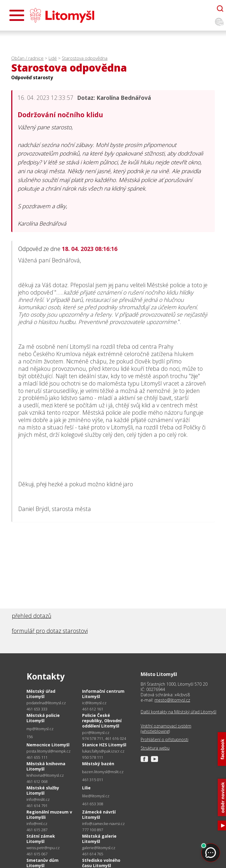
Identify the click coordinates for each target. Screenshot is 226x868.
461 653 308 (93, 804)
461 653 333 (37, 709)
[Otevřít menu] (17, 15)
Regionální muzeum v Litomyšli (49, 815)
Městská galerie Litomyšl (99, 839)
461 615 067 (37, 854)
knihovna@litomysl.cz (45, 775)
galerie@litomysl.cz (99, 848)
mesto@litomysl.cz (172, 700)
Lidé (53, 58)
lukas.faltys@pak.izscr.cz (103, 751)
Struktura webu (155, 748)
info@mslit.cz (38, 800)
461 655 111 (37, 757)
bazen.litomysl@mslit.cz (103, 772)
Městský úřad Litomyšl (41, 694)
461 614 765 (93, 854)
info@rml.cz (37, 824)
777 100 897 (93, 830)
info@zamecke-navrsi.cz (103, 824)
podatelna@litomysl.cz (46, 703)
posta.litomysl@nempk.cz (49, 751)
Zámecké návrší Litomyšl (99, 815)
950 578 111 (93, 757)
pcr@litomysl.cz (96, 733)
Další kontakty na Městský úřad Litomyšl (178, 712)
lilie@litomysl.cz (96, 796)
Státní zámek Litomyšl (41, 839)
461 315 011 (93, 780)
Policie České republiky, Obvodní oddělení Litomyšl (102, 721)
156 (30, 737)
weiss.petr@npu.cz (43, 848)
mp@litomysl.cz (40, 729)
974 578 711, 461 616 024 (104, 738)
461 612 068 (37, 781)
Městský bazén (98, 764)
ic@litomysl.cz (94, 703)
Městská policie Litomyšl (43, 718)
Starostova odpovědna (85, 58)
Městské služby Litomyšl (43, 790)
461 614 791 (37, 806)
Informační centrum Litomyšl (103, 694)
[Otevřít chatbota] (220, 9)
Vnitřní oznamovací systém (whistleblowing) (166, 729)
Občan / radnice (27, 58)
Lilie (86, 788)
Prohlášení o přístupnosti (164, 740)
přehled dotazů (31, 616)
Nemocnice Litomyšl (48, 745)
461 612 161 (93, 709)
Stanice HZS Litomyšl (104, 745)
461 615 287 (37, 830)
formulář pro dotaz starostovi (50, 631)
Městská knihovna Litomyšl (46, 766)
